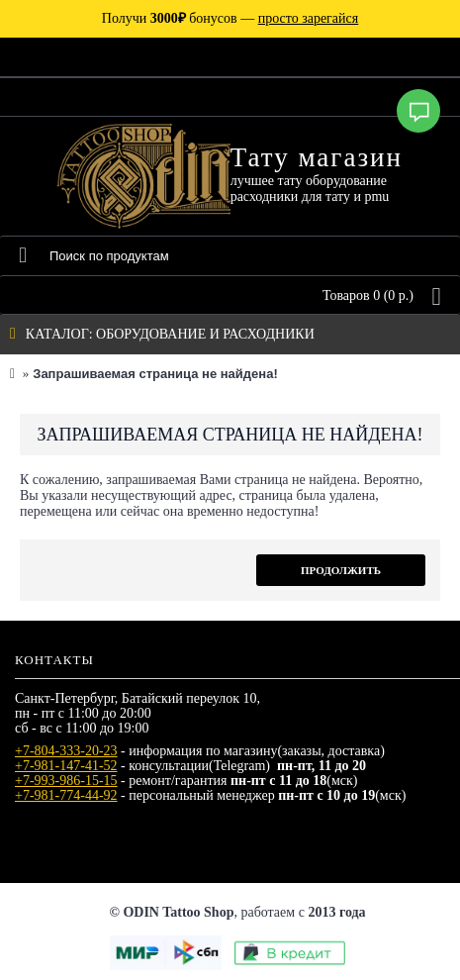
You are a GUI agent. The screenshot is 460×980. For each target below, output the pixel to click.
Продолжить (341, 570)
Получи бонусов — (230, 18)
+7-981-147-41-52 (66, 766)
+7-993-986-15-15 (66, 781)
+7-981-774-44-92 (66, 795)
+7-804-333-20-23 (66, 751)
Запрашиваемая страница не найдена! (155, 374)
